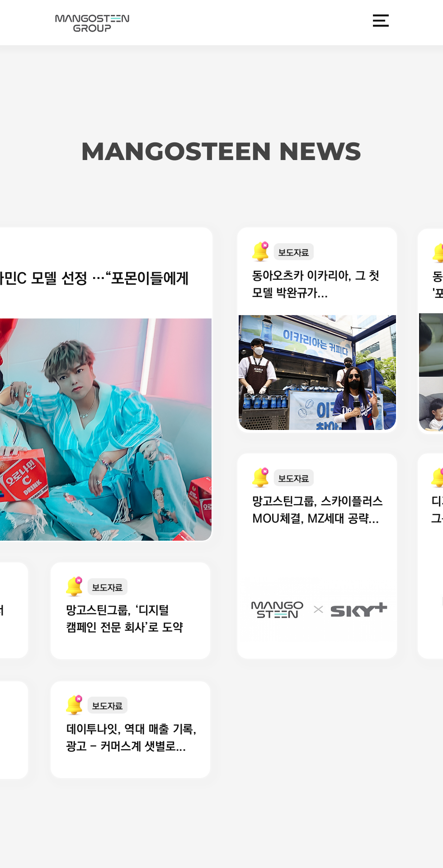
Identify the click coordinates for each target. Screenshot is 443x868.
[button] (381, 21)
